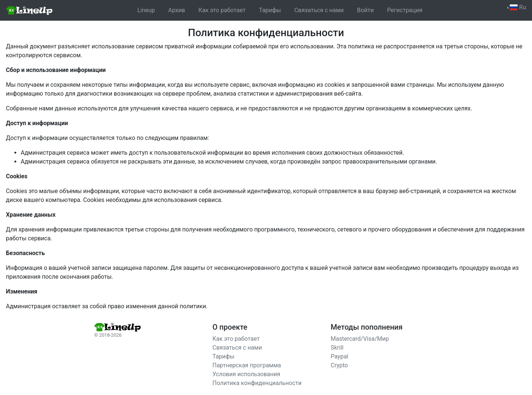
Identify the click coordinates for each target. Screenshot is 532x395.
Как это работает (222, 10)
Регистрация (405, 10)
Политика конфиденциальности (257, 383)
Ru (518, 7)
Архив (177, 10)
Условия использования (246, 374)
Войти (365, 10)
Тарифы (270, 10)
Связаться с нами (319, 10)
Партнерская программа (247, 365)
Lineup (146, 10)
